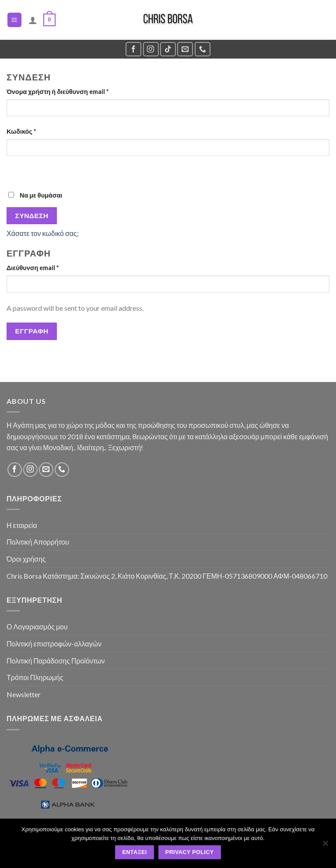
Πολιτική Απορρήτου (38, 542)
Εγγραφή (32, 331)
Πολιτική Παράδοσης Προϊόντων (56, 661)
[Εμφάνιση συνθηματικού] (15, 171)
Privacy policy (190, 852)
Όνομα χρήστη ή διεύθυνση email (58, 92)
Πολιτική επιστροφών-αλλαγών (54, 644)
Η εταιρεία (22, 525)
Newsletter (24, 694)
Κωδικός (21, 131)
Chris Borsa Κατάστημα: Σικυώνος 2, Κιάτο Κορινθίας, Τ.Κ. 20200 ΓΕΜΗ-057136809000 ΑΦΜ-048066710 (167, 576)
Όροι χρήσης (26, 559)
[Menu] (15, 20)
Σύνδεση (32, 215)
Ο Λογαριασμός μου (37, 627)
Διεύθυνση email (33, 268)
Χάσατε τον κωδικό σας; (43, 233)
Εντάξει (135, 852)
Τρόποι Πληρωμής (35, 677)
